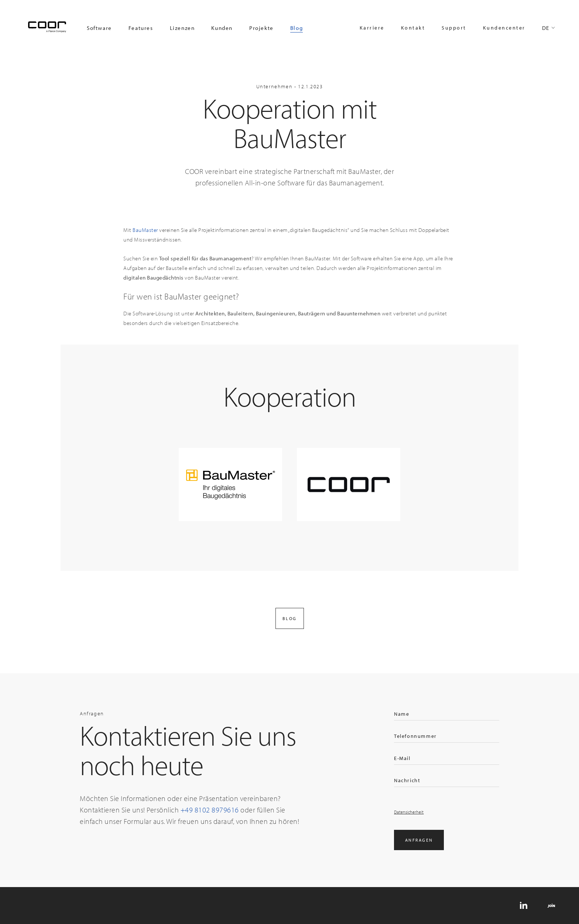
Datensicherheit (409, 812)
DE (546, 28)
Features (141, 28)
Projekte (261, 28)
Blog (297, 28)
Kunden (222, 28)
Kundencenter (504, 28)
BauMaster (145, 230)
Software (99, 28)
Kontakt (413, 28)
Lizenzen (182, 28)
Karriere (372, 28)
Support (454, 28)
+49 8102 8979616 (210, 810)
